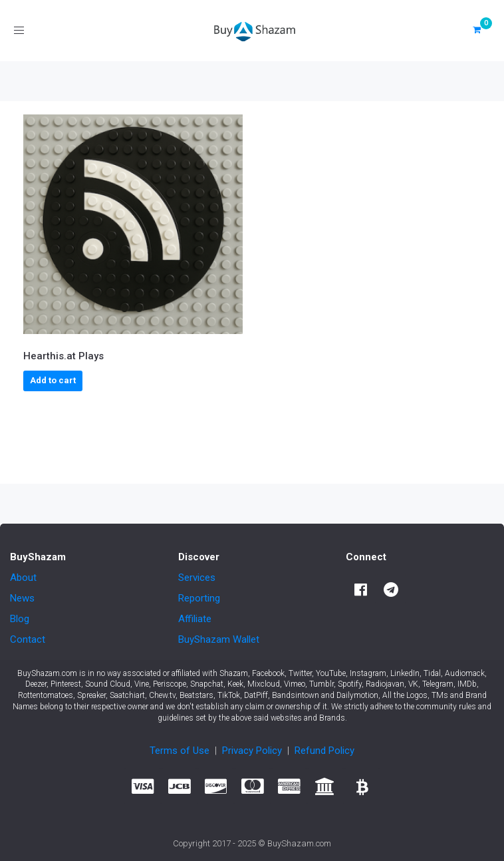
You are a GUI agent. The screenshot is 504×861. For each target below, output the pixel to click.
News (22, 598)
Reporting (199, 598)
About (23, 578)
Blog (20, 619)
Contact (28, 639)
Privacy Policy (252, 751)
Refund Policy (324, 751)
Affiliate (195, 619)
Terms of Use (180, 751)
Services (197, 578)
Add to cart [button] (53, 380)
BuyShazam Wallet (219, 639)
